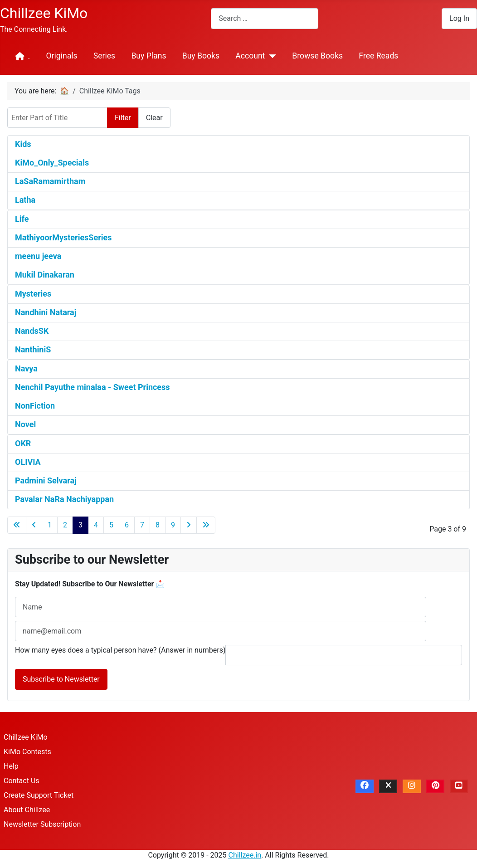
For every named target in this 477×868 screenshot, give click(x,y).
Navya (26, 368)
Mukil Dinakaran (45, 275)
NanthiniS (33, 349)
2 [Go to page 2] (65, 525)
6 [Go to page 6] (127, 525)
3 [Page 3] (80, 525)
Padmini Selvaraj (46, 480)
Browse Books (317, 56)
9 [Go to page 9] (173, 525)
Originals (61, 56)
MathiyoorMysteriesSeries (63, 237)
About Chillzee (27, 810)
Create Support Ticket (39, 795)
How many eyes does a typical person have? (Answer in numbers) (120, 650)
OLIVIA (28, 462)
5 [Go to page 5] (111, 525)
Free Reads (378, 56)
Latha (25, 200)
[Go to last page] (206, 525)
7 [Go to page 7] (142, 525)
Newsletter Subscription (42, 824)
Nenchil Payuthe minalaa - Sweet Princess (92, 387)
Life (22, 219)
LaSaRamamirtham (50, 181)
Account (250, 56)
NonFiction (35, 406)
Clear (154, 118)
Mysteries (33, 294)
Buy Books (201, 56)
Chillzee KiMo (26, 737)
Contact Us (22, 781)
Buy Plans (148, 56)
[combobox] (265, 18)
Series (104, 56)
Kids (23, 144)
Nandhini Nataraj (46, 312)
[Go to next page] (189, 525)
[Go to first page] (17, 525)
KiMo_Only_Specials (52, 163)
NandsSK (32, 331)
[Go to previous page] (34, 525)
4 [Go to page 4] (96, 525)
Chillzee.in (245, 855)
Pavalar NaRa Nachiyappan (64, 499)
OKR (23, 443)
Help (11, 766)
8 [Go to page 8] (158, 525)
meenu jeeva (38, 256)
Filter (123, 118)
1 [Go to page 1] (50, 525)
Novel (25, 424)
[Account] (270, 56)
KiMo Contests (27, 752)
